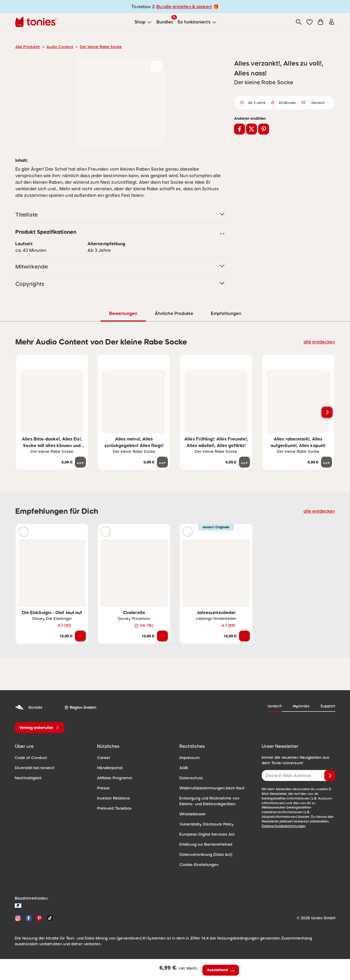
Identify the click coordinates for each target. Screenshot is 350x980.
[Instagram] (18, 918)
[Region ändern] (79, 707)
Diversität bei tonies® (33, 768)
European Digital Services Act (205, 834)
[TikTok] (49, 918)
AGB (183, 768)
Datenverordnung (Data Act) (203, 854)
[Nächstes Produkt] (327, 412)
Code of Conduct (29, 757)
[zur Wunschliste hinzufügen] (156, 66)
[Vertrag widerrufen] (39, 727)
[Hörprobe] (24, 531)
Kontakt (28, 707)
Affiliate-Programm (113, 778)
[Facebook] (29, 918)
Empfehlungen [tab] (226, 313)
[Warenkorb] (320, 22)
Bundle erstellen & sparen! (183, 6)
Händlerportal (109, 768)
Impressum (189, 757)
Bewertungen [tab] (123, 313)
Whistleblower (191, 814)
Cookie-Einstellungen (197, 864)
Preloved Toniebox (113, 808)
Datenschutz (190, 778)
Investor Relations (112, 798)
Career (103, 757)
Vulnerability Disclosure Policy (205, 824)
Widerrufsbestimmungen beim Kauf (209, 788)
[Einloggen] (331, 22)
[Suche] (299, 22)
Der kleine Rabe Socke (95, 47)
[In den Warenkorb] (80, 636)
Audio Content (57, 47)
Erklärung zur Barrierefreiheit (204, 844)
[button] (310, 22)
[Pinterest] (39, 918)
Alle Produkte (27, 47)
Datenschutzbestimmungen (282, 821)
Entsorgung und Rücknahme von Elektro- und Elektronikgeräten (214, 801)
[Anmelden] (330, 775)
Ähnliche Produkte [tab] (173, 313)
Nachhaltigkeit (27, 778)
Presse (103, 788)
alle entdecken (321, 341)
